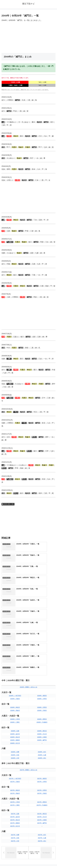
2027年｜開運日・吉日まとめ (28, 697)
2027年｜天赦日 (15, 709)
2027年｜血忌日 (15, 744)
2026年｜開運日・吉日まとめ (28, 614)
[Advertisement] (28, 37)
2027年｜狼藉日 (15, 750)
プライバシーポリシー (42, 862)
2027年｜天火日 (42, 744)
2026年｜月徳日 (42, 638)
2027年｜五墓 (15, 741)
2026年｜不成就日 (42, 649)
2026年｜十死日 (15, 646)
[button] (54, 800)
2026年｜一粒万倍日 (15, 623)
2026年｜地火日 (15, 664)
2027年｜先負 (15, 765)
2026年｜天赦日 (15, 626)
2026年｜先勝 (15, 679)
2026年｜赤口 (42, 685)
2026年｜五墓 (15, 658)
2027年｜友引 (42, 762)
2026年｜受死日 (42, 646)
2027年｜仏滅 (42, 765)
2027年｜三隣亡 (15, 732)
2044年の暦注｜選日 (8, 504)
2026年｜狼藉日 (15, 667)
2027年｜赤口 (42, 768)
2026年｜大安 (15, 685)
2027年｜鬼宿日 (42, 706)
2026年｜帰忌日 (42, 658)
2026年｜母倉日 (15, 638)
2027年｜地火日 (15, 747)
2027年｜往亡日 (15, 753)
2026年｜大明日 (42, 626)
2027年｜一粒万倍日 (15, 706)
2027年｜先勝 (15, 762)
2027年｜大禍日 (42, 747)
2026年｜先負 (15, 682)
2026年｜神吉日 (15, 634)
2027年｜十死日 (15, 729)
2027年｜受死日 (42, 729)
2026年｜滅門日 (42, 667)
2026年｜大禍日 (42, 664)
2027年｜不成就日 (42, 732)
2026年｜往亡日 (15, 670)
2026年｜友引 (42, 679)
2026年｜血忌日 (15, 661)
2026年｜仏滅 (42, 682)
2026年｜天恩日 (42, 634)
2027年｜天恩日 (42, 717)
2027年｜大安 (15, 768)
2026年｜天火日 (42, 661)
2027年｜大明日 (42, 709)
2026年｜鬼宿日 (42, 623)
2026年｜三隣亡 (15, 649)
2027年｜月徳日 (42, 720)
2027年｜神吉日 (15, 717)
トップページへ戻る (15, 862)
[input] (28, 800)
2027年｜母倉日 (15, 720)
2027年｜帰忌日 (42, 741)
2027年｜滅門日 (42, 750)
